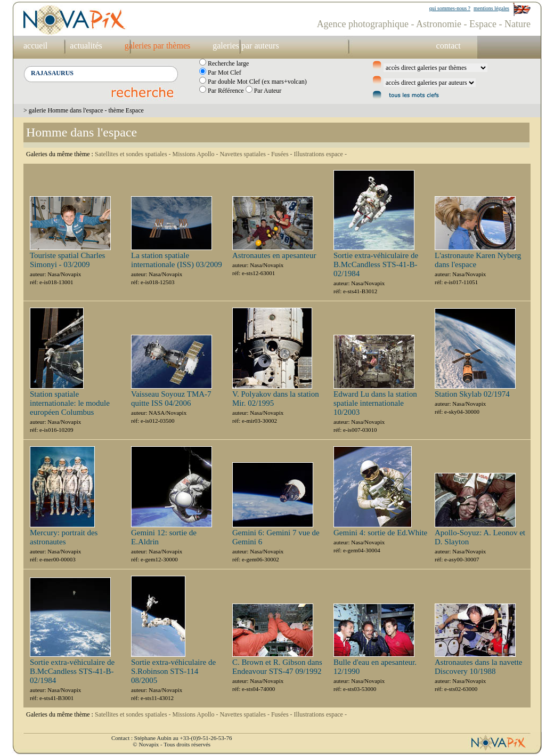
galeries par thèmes (158, 46)
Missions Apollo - (196, 154)
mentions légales (491, 8)
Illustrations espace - (320, 154)
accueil (35, 46)
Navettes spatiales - (246, 154)
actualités (86, 46)
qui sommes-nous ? (450, 8)
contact (449, 46)
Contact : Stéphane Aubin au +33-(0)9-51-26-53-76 (172, 738)
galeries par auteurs (246, 46)
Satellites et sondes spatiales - (134, 154)
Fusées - (283, 154)
